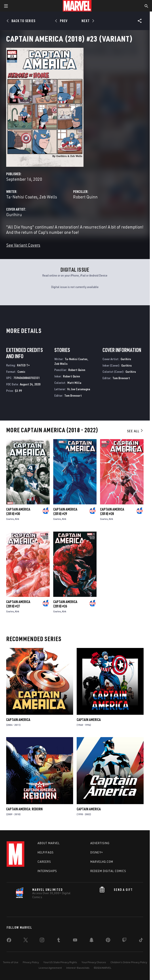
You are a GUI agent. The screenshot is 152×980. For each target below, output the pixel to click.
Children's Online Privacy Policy (129, 962)
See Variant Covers (23, 245)
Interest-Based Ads (78, 968)
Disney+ (97, 852)
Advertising (100, 843)
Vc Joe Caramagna (79, 389)
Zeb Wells (48, 197)
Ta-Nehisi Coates (22, 197)
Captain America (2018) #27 (18, 604)
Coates (10, 519)
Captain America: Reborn (24, 809)
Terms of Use (11, 962)
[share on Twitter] (26, 941)
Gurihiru (14, 214)
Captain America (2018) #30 (18, 511)
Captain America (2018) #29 (65, 511)
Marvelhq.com (102, 862)
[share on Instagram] (42, 941)
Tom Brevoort (73, 395)
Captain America (18, 720)
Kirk (17, 519)
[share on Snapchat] (91, 941)
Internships (47, 871)
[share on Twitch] (124, 941)
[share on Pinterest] (108, 941)
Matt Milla (74, 383)
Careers (44, 862)
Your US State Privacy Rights (60, 962)
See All (135, 431)
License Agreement (50, 968)
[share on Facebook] (9, 941)
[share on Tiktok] (141, 941)
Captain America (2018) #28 (112, 511)
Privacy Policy (31, 962)
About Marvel (49, 843)
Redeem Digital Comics (108, 871)
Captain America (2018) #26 (65, 604)
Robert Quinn (85, 197)
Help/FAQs (46, 852)
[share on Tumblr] (59, 941)
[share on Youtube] (75, 941)
